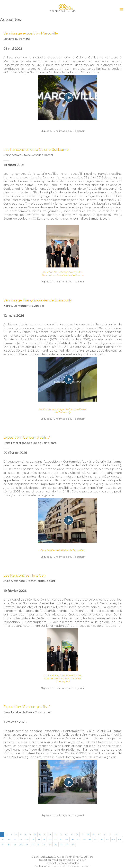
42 (107, 839)
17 (82, 834)
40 (96, 839)
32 (50, 839)
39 (90, 839)
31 (44, 839)
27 (21, 839)
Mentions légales (68, 863)
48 (21, 844)
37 (78, 839)
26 (15, 839)
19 (93, 834)
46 (9, 844)
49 (27, 844)
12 (55, 834)
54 (56, 844)
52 (44, 844)
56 (67, 844)
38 (84, 839)
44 (120, 839)
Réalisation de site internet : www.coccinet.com (62, 866)
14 (66, 834)
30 (38, 839)
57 (73, 844)
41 (102, 839)
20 (99, 834)
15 (72, 834)
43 (113, 839)
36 (72, 839)
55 (61, 844)
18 (88, 834)
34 (61, 839)
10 (45, 834)
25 (9, 839)
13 (61, 834)
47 (15, 844)
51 (39, 844)
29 (33, 839)
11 (50, 834)
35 (67, 839)
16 (77, 834)
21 (105, 834)
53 (50, 844)
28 (27, 839)
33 (55, 839)
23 (116, 834)
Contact (51, 863)
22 (110, 834)
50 (33, 844)
